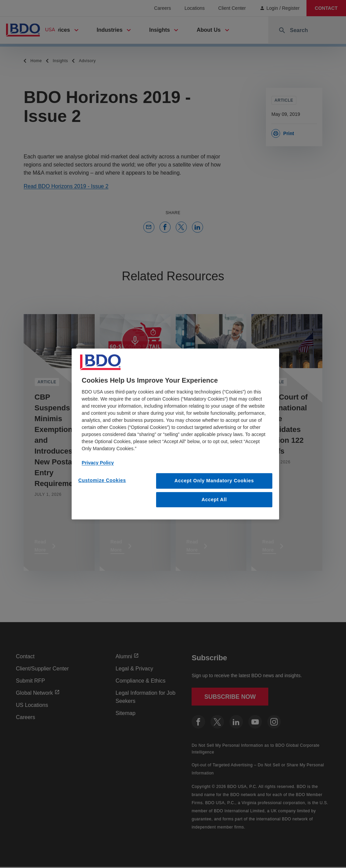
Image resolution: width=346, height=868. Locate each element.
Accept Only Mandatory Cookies (214, 481)
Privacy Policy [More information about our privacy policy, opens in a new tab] (98, 463)
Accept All (214, 500)
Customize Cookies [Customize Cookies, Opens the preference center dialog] (102, 480)
